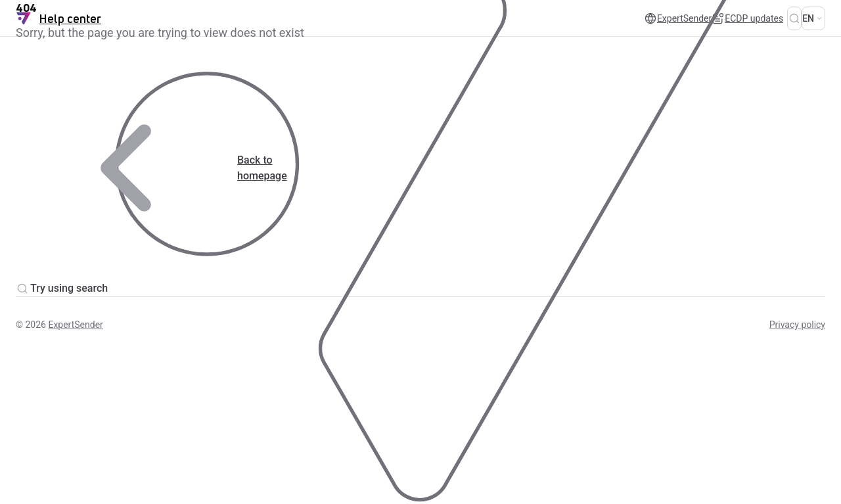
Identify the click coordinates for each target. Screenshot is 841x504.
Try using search (62, 288)
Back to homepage (151, 168)
